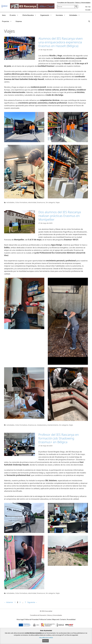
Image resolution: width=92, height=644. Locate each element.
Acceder (88, 10)
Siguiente (32, 602)
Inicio (4, 15)
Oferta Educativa (30, 15)
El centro (15, 15)
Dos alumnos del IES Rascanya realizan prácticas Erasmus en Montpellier (60, 216)
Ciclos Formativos (21, 202)
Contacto (63, 619)
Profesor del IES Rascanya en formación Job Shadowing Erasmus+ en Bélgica (59, 438)
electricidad (32, 202)
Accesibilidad (71, 619)
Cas (89, 7)
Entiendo (45, 641)
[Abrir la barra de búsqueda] (89, 21)
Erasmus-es (41, 202)
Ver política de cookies (46, 638)
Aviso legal (20, 619)
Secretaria (62, 15)
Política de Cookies (45, 619)
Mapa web (56, 619)
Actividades (76, 15)
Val (86, 7)
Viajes (58, 202)
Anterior (9, 602)
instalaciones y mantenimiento (48, 425)
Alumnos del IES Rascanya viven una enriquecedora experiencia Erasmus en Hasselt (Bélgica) (61, 42)
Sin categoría (50, 202)
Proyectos (8, 21)
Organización (47, 15)
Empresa (19, 21)
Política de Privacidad (31, 619)
